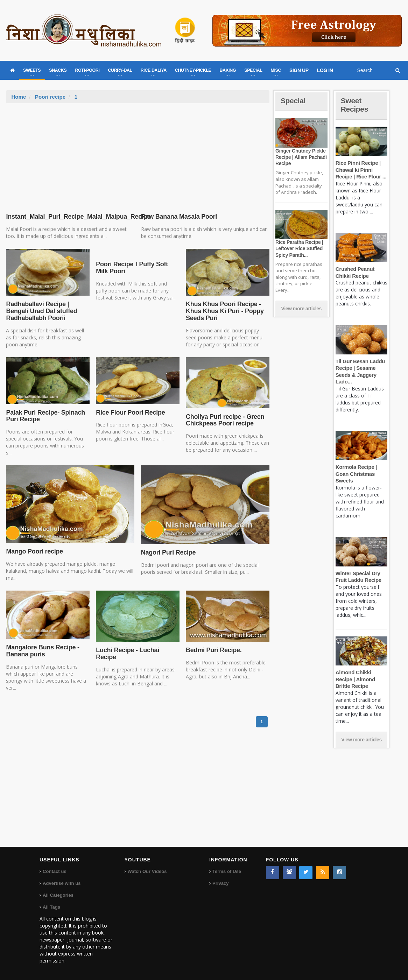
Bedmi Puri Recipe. (213, 650)
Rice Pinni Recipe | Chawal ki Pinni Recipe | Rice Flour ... (361, 170)
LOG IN (325, 70)
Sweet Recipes (355, 105)
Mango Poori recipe (34, 551)
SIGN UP (299, 70)
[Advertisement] (138, 156)
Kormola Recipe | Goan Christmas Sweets (356, 474)
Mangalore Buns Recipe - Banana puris (42, 651)
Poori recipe (50, 97)
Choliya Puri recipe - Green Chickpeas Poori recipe (224, 420)
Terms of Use (227, 871)
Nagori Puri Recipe (168, 552)
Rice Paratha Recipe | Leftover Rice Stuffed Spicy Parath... (299, 248)
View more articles (301, 309)
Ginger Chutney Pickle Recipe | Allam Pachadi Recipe (301, 157)
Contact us (54, 871)
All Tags (51, 907)
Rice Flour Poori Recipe (130, 413)
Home (19, 97)
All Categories (58, 895)
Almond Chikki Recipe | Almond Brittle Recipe (355, 679)
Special (294, 101)
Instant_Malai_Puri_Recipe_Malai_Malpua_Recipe (77, 217)
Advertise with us (62, 883)
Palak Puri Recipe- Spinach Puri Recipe (45, 416)
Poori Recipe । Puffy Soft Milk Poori (131, 268)
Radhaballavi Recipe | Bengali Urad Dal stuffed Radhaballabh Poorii (41, 311)
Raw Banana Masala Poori (179, 217)
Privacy (220, 883)
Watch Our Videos (147, 871)
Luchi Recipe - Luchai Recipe (127, 654)
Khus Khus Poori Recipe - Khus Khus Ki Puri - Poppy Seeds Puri (224, 311)
